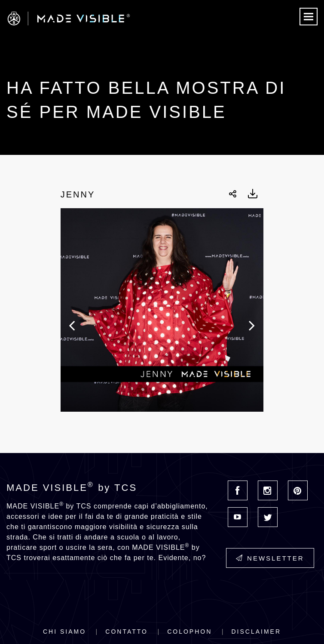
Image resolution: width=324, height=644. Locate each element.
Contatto (127, 632)
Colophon (190, 632)
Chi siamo (64, 632)
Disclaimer (256, 632)
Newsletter (270, 558)
